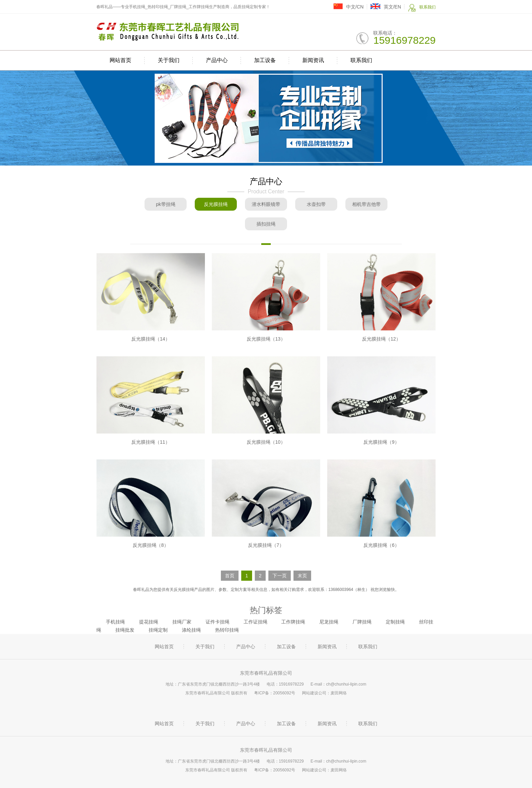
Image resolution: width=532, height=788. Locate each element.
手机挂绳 (115, 622)
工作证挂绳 (255, 622)
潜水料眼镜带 (266, 204)
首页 (230, 576)
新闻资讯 (313, 60)
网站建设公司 (314, 693)
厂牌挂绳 (362, 622)
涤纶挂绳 (191, 630)
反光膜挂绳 (216, 204)
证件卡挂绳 (217, 622)
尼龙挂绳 (329, 622)
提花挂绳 (149, 622)
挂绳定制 (158, 630)
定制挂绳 (395, 622)
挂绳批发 (125, 630)
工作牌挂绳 (293, 622)
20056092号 (284, 693)
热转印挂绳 (227, 630)
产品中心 (217, 60)
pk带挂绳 (166, 204)
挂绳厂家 (182, 622)
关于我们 (169, 60)
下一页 (280, 576)
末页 (302, 576)
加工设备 (265, 60)
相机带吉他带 (366, 204)
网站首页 (120, 60)
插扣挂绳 (266, 224)
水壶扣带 (316, 204)
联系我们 (422, 8)
